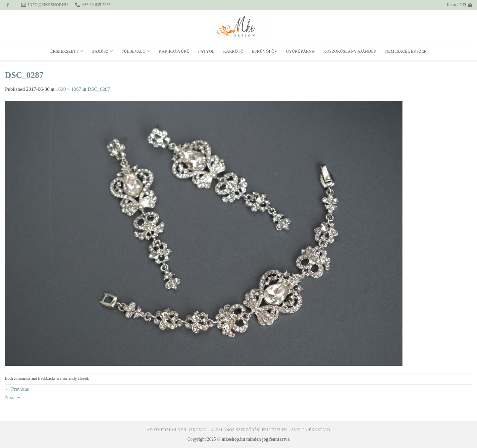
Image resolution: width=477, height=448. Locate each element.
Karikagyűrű (174, 51)
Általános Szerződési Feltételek (249, 430)
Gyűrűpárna (300, 51)
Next (13, 397)
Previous (17, 389)
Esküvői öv (265, 51)
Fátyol (206, 51)
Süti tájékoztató (311, 430)
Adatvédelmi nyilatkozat (176, 430)
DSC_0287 (99, 89)
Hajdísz (102, 51)
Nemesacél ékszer (406, 51)
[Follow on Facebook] (8, 5)
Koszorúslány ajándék (350, 51)
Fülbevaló (136, 51)
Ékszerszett (67, 51)
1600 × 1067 (68, 89)
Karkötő (233, 51)
